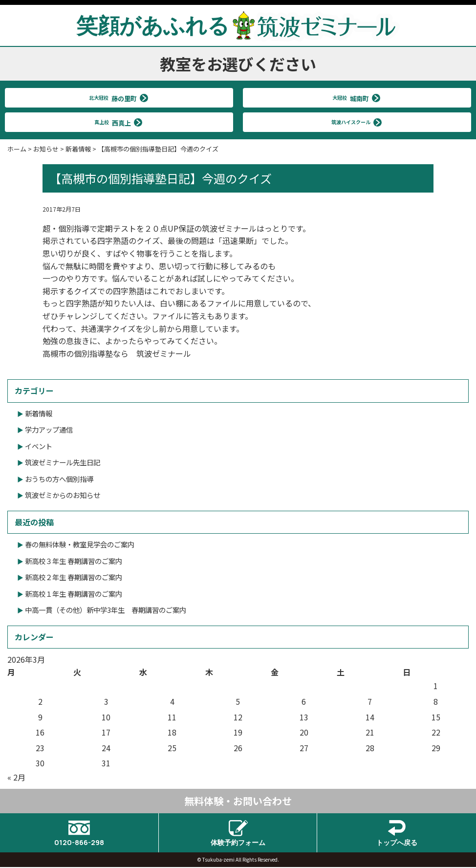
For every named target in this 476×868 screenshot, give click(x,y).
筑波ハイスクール (353, 122)
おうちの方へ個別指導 (59, 479)
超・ (50, 228)
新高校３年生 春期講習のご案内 (74, 561)
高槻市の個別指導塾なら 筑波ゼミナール (117, 353)
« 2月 (16, 777)
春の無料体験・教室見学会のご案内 (80, 544)
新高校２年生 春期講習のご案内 (74, 577)
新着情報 (39, 413)
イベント (39, 446)
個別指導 (74, 228)
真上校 (115, 122)
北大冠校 (115, 98)
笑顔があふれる (238, 25)
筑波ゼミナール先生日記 (63, 462)
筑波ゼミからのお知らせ (63, 495)
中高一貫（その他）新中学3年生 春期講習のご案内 (106, 610)
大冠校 (353, 98)
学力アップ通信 (49, 429)
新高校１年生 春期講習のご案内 (74, 594)
